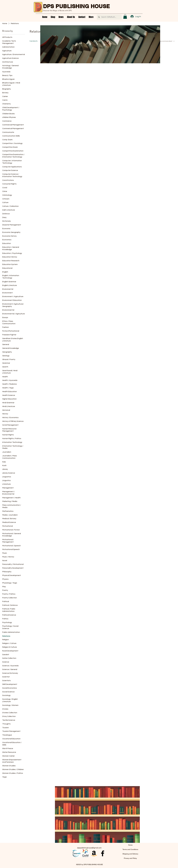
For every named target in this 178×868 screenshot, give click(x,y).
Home (130, 845)
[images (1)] (85, 853)
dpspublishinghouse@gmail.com (89, 848)
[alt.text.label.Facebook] (103, 853)
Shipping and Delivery (130, 854)
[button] (125, 17)
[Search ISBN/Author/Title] (109, 17)
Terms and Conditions (130, 849)
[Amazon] (94, 853)
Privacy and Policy (130, 858)
